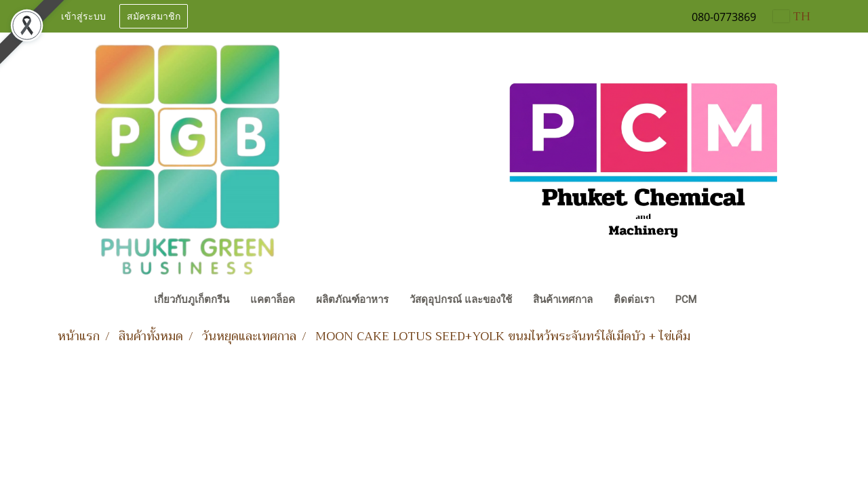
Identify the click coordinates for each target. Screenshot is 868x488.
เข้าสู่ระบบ (83, 17)
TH (792, 16)
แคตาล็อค (273, 300)
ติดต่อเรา (634, 300)
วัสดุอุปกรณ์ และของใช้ (461, 300)
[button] (719, 301)
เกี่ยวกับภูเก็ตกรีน (192, 300)
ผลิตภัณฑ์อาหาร (352, 300)
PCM (686, 300)
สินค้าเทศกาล (563, 300)
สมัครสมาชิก (154, 17)
